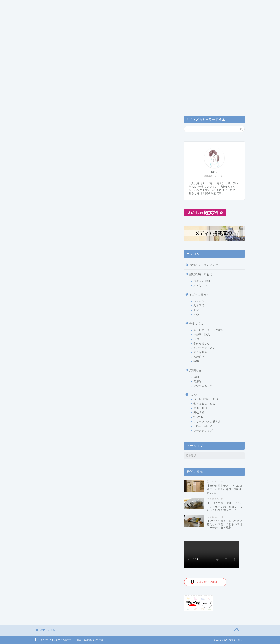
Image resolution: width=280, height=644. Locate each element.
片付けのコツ (202, 285)
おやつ (198, 314)
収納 (196, 377)
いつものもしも (203, 386)
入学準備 (199, 306)
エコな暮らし (202, 352)
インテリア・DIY (204, 348)
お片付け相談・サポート (209, 399)
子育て (198, 310)
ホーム (44, 12)
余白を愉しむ (202, 343)
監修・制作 (200, 408)
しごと (194, 395)
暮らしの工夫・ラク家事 (209, 330)
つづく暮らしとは (77, 5)
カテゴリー (48, 5)
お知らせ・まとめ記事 (204, 265)
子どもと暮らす (199, 294)
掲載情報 (199, 413)
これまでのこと (203, 426)
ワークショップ (203, 431)
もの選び (199, 357)
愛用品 (198, 381)
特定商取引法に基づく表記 (90, 640)
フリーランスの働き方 (207, 422)
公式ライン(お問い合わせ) (179, 5)
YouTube (199, 417)
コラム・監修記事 (141, 5)
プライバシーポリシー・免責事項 (55, 640)
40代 (196, 339)
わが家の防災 (202, 334)
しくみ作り (200, 301)
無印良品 (195, 370)
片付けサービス (109, 5)
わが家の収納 (202, 281)
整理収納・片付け (201, 274)
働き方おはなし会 (204, 404)
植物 (196, 361)
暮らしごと (197, 323)
